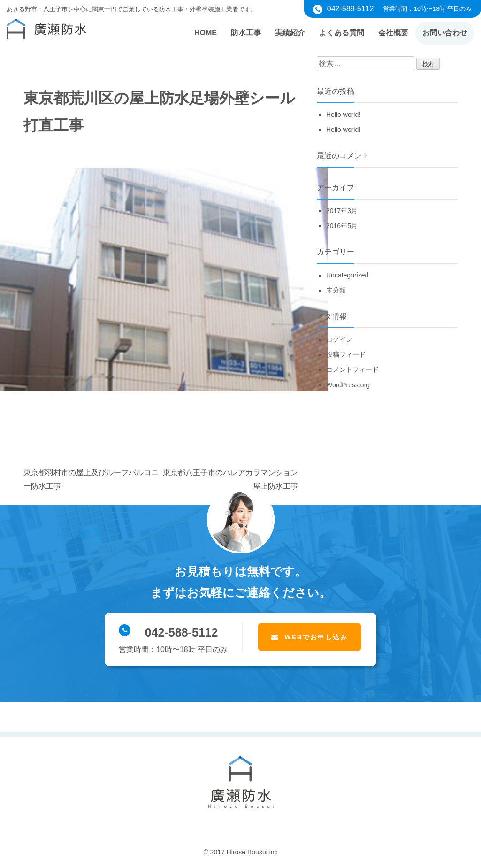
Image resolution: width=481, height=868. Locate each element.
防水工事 (246, 33)
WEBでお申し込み (316, 637)
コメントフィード (352, 369)
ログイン (339, 339)
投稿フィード (346, 354)
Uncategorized (347, 275)
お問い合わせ (445, 33)
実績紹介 (290, 33)
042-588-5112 (168, 632)
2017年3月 (342, 211)
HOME (206, 33)
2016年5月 (342, 226)
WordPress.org (348, 385)
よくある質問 (342, 33)
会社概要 (393, 33)
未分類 (336, 290)
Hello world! (343, 115)
